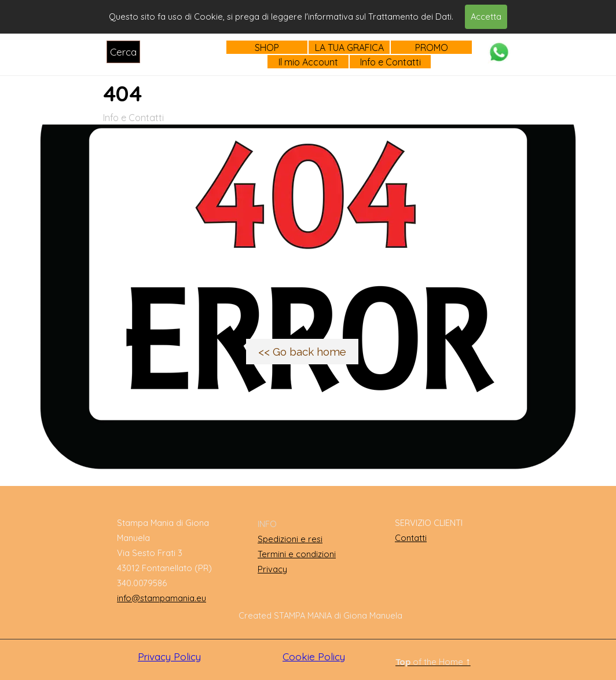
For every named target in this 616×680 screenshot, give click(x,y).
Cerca (123, 52)
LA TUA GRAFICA (349, 47)
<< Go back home (302, 352)
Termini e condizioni (297, 554)
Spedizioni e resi (290, 539)
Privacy (272, 569)
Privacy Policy (169, 657)
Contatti (411, 538)
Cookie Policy (314, 657)
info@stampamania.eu (162, 598)
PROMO (432, 47)
